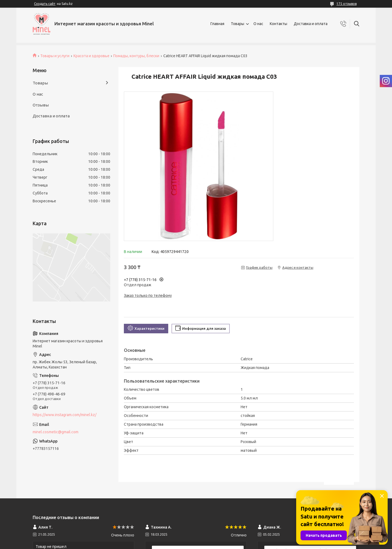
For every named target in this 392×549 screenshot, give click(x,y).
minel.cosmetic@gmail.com (56, 432)
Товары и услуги (55, 56)
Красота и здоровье (91, 56)
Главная (217, 24)
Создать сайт (45, 4)
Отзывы (41, 105)
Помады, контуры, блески (136, 56)
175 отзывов (347, 4)
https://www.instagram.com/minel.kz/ (65, 415)
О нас (258, 24)
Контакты (278, 24)
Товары (238, 24)
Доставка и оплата (311, 24)
